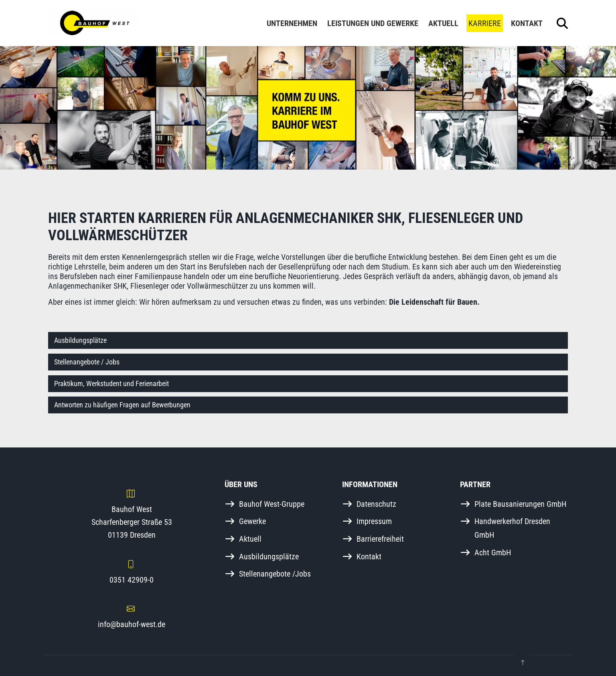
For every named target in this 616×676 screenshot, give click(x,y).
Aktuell (443, 23)
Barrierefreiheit (380, 539)
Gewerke (252, 521)
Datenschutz (376, 504)
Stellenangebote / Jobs (87, 362)
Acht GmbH (493, 553)
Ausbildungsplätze (80, 340)
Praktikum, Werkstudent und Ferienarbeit (111, 384)
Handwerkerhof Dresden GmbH (512, 528)
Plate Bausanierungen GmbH (520, 504)
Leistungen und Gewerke (373, 23)
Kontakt (527, 23)
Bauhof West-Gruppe (272, 504)
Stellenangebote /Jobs (275, 574)
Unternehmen (292, 23)
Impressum (374, 521)
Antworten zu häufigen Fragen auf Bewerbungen (122, 405)
